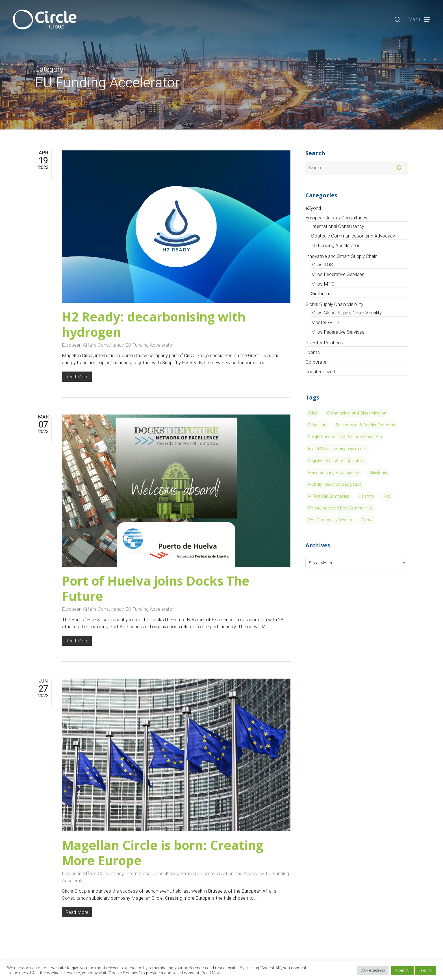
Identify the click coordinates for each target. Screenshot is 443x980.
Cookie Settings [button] (373, 970)
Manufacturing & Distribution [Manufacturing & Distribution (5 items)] (334, 472)
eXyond (313, 208)
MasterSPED (325, 322)
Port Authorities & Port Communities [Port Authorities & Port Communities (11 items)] (340, 508)
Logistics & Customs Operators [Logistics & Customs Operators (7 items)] (336, 461)
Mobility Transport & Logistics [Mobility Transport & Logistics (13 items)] (335, 484)
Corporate (316, 362)
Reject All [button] (425, 970)
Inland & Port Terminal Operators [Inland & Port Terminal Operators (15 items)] (337, 449)
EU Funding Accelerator (150, 345)
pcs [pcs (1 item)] (387, 496)
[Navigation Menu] (420, 20)
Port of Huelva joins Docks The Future (156, 588)
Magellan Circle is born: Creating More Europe (163, 853)
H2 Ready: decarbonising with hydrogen (154, 324)
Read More (211, 973)
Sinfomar (321, 293)
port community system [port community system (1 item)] (330, 520)
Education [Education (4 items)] (317, 425)
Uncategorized (320, 372)
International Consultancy (152, 873)
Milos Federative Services (338, 274)
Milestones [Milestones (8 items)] (378, 472)
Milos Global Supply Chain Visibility (346, 313)
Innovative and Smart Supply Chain (341, 256)
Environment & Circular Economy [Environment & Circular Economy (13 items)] (365, 425)
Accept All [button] (402, 970)
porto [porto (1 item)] (367, 520)
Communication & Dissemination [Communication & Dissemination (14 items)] (357, 413)
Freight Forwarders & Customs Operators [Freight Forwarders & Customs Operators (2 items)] (345, 437)
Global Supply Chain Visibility (334, 304)
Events (313, 352)
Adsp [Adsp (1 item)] (313, 413)
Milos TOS (322, 265)
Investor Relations (324, 343)
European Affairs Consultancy (93, 345)
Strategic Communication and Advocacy (222, 873)
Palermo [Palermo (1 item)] (366, 496)
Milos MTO (323, 284)
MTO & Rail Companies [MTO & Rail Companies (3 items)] (329, 496)
